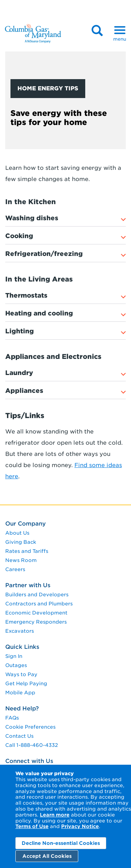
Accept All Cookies (47, 856)
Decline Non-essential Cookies (61, 843)
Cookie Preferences (30, 727)
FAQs (12, 718)
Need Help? (22, 709)
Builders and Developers (37, 595)
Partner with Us (28, 585)
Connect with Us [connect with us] (29, 761)
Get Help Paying (26, 683)
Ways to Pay (21, 674)
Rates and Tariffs (27, 551)
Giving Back (21, 542)
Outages (16, 665)
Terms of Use (32, 826)
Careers (15, 569)
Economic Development (36, 613)
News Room (21, 560)
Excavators (20, 631)
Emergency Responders (36, 622)
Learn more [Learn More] (55, 815)
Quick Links (22, 647)
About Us (17, 533)
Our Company (26, 524)
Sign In (14, 656)
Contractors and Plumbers (39, 604)
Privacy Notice (80, 826)
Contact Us (19, 736)
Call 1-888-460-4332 (32, 745)
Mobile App (20, 693)
